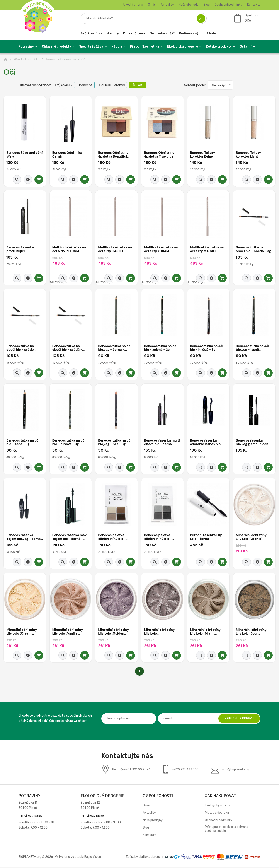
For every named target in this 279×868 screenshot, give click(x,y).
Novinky (113, 33)
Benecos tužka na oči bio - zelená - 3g (161, 348)
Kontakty (254, 5)
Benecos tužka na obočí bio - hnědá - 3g (254, 250)
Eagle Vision (93, 857)
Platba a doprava (217, 813)
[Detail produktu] (28, 180)
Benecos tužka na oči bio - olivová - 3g (69, 443)
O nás (152, 5)
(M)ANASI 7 (64, 85)
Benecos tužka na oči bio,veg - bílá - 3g (115, 443)
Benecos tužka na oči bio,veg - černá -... (115, 348)
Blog (207, 5)
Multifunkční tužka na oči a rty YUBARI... (161, 250)
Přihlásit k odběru (239, 719)
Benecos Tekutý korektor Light (249, 155)
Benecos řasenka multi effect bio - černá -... (162, 443)
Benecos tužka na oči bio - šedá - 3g (23, 443)
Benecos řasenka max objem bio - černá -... (70, 538)
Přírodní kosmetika (26, 59)
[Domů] (6, 60)
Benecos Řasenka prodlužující (20, 250)
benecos (86, 85)
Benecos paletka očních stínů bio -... (113, 538)
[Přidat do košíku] (39, 180)
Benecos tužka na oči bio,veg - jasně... (253, 348)
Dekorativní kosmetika (60, 59)
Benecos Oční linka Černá (67, 155)
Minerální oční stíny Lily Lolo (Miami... (206, 632)
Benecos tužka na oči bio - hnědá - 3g (207, 348)
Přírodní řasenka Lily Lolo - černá (206, 538)
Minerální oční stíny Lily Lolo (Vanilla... (68, 632)
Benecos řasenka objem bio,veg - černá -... (24, 538)
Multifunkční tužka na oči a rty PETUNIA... (69, 250)
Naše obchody (189, 5)
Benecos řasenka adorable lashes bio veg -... (206, 443)
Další (137, 85)
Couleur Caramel (112, 85)
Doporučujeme (134, 33)
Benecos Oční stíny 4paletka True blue (159, 155)
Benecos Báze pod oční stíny (21, 155)
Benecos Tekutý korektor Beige (203, 155)
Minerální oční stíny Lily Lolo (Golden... (114, 632)
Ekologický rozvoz (218, 806)
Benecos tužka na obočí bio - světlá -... (69, 348)
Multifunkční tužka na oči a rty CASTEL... (115, 250)
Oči (84, 59)
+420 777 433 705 (185, 770)
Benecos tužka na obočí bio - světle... (21, 348)
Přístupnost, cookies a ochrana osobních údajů (227, 829)
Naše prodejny (153, 821)
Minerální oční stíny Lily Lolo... (160, 632)
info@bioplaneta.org (236, 770)
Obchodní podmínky (228, 5)
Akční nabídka (91, 33)
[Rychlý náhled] (17, 180)
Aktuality (167, 5)
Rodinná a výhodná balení (199, 33)
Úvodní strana (133, 5)
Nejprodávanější (162, 33)
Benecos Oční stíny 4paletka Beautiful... (114, 155)
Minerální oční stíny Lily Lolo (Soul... (251, 632)
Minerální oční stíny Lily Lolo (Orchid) (251, 538)
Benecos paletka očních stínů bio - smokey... (158, 538)
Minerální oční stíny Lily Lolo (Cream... (22, 632)
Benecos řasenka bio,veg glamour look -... (252, 443)
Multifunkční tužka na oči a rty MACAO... (207, 250)
